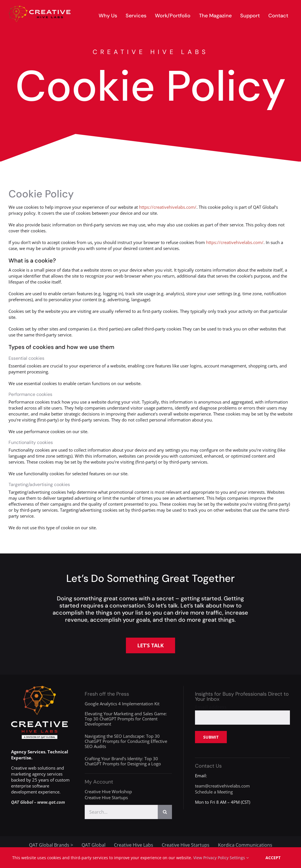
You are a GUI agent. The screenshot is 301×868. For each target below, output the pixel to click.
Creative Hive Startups (106, 797)
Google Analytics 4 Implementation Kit (122, 704)
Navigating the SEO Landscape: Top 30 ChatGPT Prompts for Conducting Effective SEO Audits (126, 741)
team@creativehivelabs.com (222, 786)
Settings (239, 858)
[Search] (165, 812)
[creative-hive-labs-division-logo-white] (40, 688)
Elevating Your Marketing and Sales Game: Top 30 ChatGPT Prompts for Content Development (126, 719)
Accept (273, 858)
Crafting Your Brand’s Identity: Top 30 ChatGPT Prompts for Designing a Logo (123, 761)
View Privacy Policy (211, 858)
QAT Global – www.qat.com (38, 802)
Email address (211, 707)
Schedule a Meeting (214, 792)
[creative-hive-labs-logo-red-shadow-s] (40, 8)
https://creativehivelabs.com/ (168, 207)
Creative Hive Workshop (108, 791)
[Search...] (121, 812)
